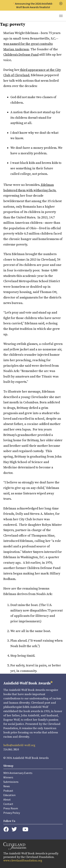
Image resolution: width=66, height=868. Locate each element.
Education (9, 795)
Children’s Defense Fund (21, 55)
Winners (8, 777)
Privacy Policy (12, 813)
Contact (8, 804)
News (7, 786)
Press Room (11, 808)
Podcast (8, 791)
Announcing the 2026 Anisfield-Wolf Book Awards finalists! (34, 5)
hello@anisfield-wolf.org (19, 745)
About (7, 799)
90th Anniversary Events (18, 773)
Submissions (11, 782)
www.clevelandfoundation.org (23, 861)
